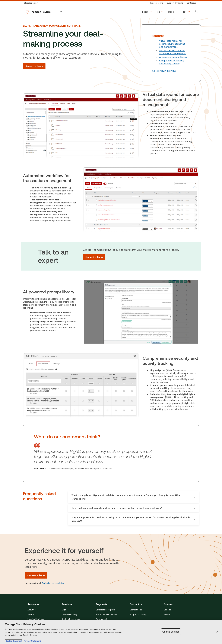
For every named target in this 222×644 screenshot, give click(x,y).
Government (101, 619)
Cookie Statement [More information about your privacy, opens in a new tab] (14, 641)
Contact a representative (53, 583)
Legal (64, 610)
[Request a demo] (34, 66)
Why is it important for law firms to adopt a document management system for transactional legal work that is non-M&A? (133, 519)
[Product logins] (157, 3)
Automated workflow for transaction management (173, 52)
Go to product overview (164, 71)
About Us (32, 610)
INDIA (62, 12)
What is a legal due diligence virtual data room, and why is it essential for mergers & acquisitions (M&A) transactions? (133, 497)
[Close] (217, 632)
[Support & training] (175, 3)
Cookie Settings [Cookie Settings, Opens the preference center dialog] (171, 632)
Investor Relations (36, 619)
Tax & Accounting (69, 614)
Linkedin (168, 610)
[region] (111, 632)
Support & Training (138, 614)
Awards (31, 614)
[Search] (197, 11)
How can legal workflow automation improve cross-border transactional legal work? (133, 508)
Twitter (167, 614)
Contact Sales (136, 610)
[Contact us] (191, 3)
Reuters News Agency (72, 619)
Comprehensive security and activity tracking (172, 62)
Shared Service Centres (106, 614)
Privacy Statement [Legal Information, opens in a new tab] (32, 641)
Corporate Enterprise (105, 610)
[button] (147, 12)
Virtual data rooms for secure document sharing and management (172, 44)
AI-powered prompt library (173, 57)
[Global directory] (32, 3)
